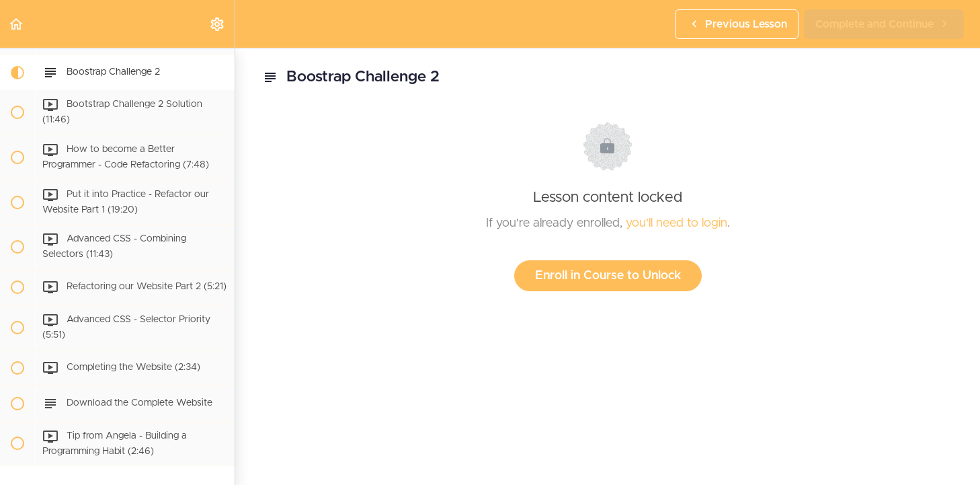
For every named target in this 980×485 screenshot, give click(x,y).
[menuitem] (218, 24)
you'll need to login (677, 223)
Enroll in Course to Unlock (608, 276)
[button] (17, 24)
